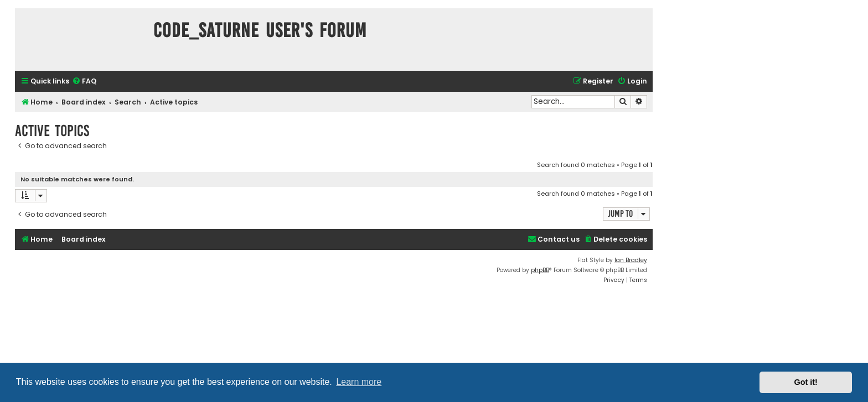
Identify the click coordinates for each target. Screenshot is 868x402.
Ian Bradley (631, 260)
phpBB (540, 270)
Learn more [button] (359, 382)
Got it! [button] (806, 382)
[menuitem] (84, 82)
